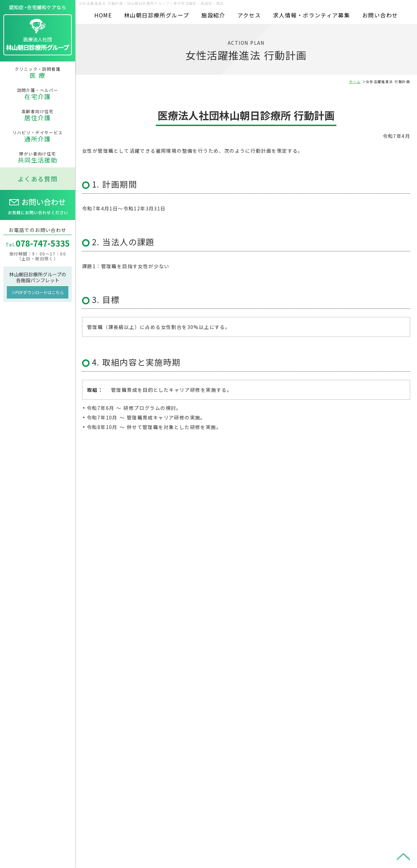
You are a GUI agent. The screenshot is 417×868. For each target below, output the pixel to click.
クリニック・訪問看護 (38, 73)
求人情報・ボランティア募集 (312, 15)
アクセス (249, 15)
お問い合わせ (380, 15)
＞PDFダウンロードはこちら (38, 292)
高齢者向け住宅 (38, 115)
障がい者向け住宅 (38, 157)
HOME (103, 15)
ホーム (355, 81)
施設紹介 (213, 15)
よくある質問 (38, 179)
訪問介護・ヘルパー (38, 94)
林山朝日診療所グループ (157, 15)
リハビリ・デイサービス (38, 136)
